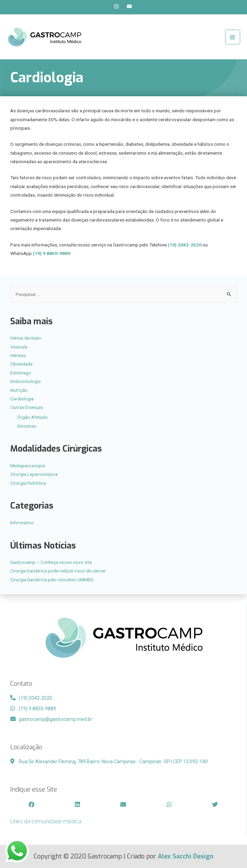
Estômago (21, 373)
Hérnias (18, 355)
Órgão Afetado (32, 417)
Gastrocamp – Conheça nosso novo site (51, 562)
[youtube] (130, 6)
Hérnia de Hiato (26, 338)
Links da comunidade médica (46, 821)
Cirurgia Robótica (28, 483)
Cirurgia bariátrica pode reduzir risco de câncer (58, 571)
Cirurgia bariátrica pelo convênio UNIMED (52, 580)
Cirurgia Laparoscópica (34, 474)
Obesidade (21, 364)
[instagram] (120, 6)
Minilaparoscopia (28, 466)
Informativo (22, 523)
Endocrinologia (25, 381)
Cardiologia (22, 399)
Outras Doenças (27, 407)
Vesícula (19, 347)
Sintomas (27, 426)
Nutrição (19, 390)
